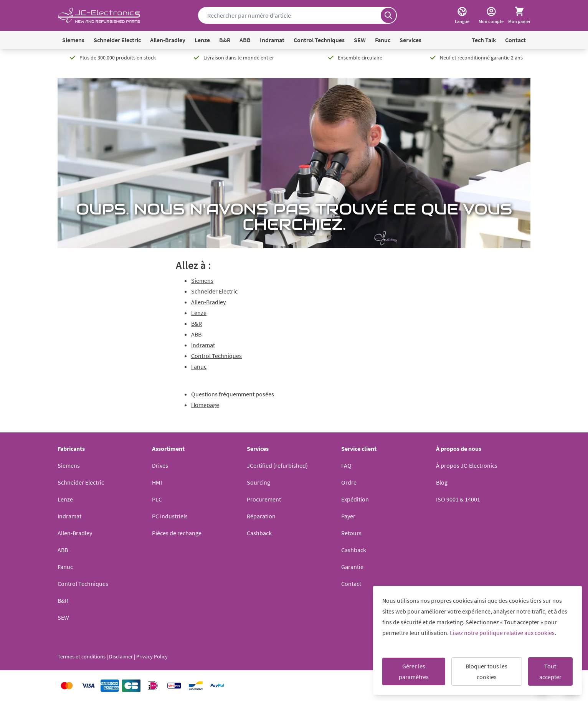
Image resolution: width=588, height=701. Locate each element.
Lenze (202, 40)
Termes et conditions (82, 656)
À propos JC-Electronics (467, 465)
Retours (351, 533)
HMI (157, 482)
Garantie (352, 567)
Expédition (355, 499)
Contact (515, 40)
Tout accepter (550, 671)
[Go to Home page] (99, 16)
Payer (348, 516)
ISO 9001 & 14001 (458, 499)
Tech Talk (484, 40)
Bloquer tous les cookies (486, 671)
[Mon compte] (491, 15)
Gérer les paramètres (414, 671)
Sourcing (258, 482)
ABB (245, 40)
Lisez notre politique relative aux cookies (502, 633)
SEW (360, 40)
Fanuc (383, 40)
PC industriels (170, 516)
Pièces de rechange (177, 533)
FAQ (346, 465)
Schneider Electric (117, 40)
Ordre (349, 482)
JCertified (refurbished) (277, 465)
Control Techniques (319, 40)
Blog (442, 482)
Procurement (264, 499)
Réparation (261, 516)
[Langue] (462, 15)
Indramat (272, 40)
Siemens (73, 40)
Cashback (259, 533)
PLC (157, 499)
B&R (225, 40)
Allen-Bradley (168, 40)
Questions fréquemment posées (233, 394)
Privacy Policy (152, 656)
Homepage (205, 405)
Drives (160, 465)
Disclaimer (121, 656)
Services (410, 40)
